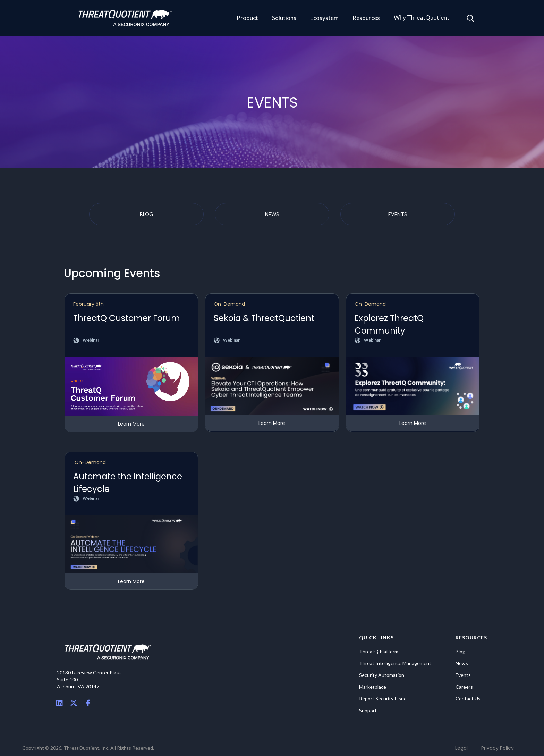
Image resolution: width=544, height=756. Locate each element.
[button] (247, 18)
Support (368, 711)
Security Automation (382, 675)
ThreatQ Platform (379, 652)
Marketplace (373, 687)
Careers (464, 687)
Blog (460, 652)
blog (146, 214)
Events (463, 675)
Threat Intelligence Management (395, 663)
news (272, 214)
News (462, 663)
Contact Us (468, 699)
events (398, 214)
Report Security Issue (383, 699)
